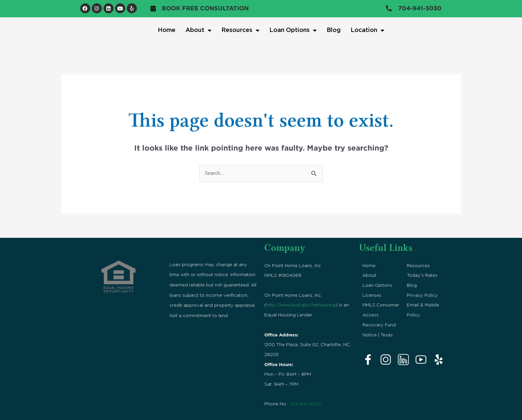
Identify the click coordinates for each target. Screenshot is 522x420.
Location (367, 30)
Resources (240, 30)
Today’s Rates (422, 276)
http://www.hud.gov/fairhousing (301, 305)
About (198, 30)
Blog (334, 30)
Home (167, 30)
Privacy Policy (422, 295)
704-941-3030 (305, 404)
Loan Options (293, 30)
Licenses (372, 295)
